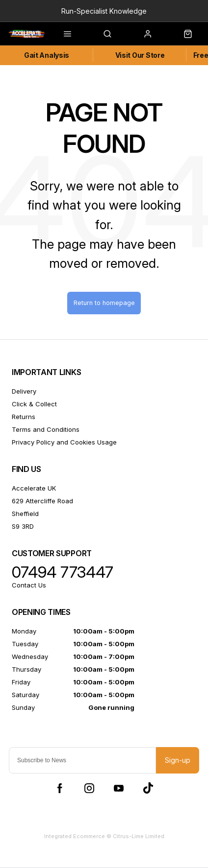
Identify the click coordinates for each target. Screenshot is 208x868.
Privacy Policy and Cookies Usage (64, 442)
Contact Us (29, 585)
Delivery (24, 391)
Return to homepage (104, 303)
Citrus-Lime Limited (139, 836)
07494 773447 (63, 572)
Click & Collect (34, 404)
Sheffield (25, 514)
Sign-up (178, 760)
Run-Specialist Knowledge (104, 11)
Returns (24, 417)
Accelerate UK (34, 488)
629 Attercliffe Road (42, 501)
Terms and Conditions (46, 429)
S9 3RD (23, 526)
